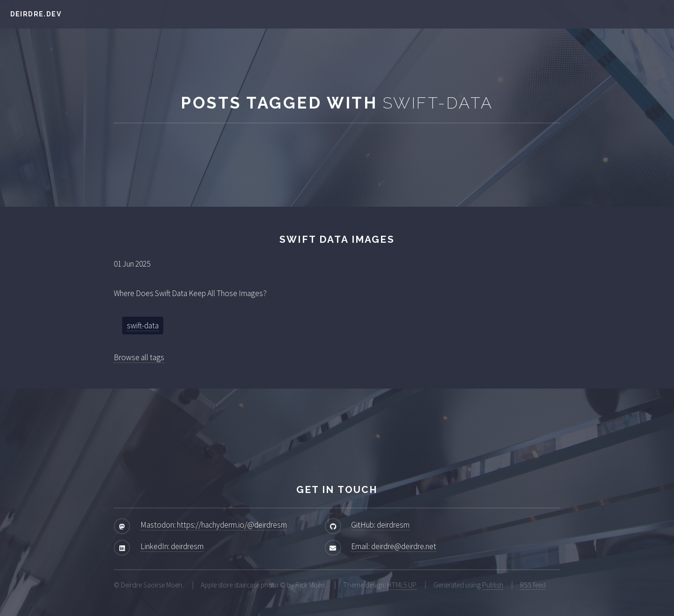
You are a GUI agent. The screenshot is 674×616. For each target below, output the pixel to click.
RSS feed (533, 585)
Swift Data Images (337, 239)
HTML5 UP (402, 585)
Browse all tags (139, 357)
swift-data (143, 326)
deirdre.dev (36, 14)
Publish (493, 585)
